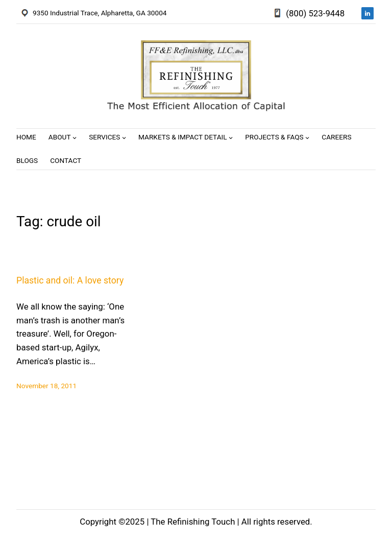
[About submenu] (75, 137)
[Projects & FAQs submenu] (307, 137)
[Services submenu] (124, 137)
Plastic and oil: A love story (70, 280)
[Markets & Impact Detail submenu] (231, 137)
